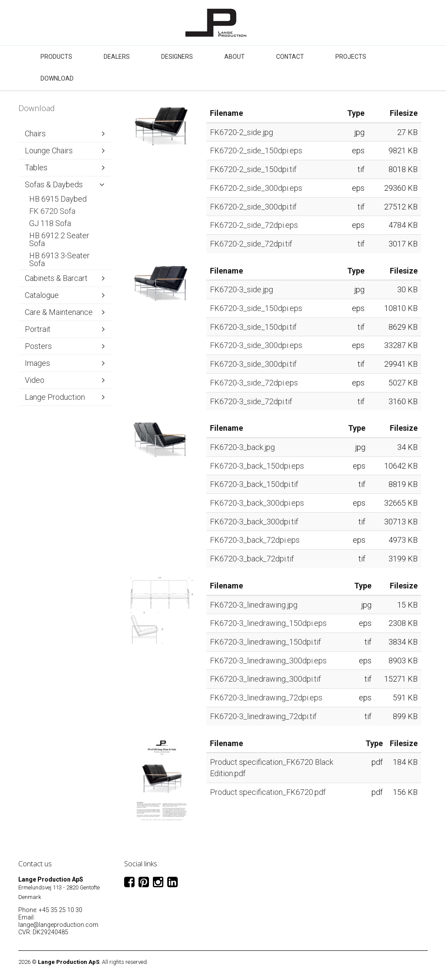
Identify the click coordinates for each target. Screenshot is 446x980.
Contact (290, 57)
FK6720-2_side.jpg (242, 132)
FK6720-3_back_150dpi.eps (257, 466)
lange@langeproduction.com (58, 925)
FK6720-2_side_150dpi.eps (256, 150)
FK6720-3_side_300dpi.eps (256, 345)
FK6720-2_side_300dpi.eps (256, 188)
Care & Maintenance (59, 312)
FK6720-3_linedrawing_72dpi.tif (263, 716)
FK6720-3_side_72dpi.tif (251, 401)
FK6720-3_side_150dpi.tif (253, 327)
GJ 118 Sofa (50, 223)
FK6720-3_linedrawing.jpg (254, 605)
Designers (177, 57)
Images (37, 363)
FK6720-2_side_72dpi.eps (254, 225)
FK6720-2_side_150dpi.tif (253, 169)
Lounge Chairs (49, 150)
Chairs (35, 133)
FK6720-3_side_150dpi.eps (256, 308)
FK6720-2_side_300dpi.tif (253, 207)
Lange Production (55, 397)
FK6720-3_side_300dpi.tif (253, 364)
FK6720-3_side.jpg (242, 289)
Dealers (117, 57)
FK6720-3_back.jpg (242, 447)
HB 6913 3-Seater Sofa (59, 259)
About (235, 57)
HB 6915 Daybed (58, 199)
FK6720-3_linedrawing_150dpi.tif (265, 642)
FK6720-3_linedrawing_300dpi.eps (268, 661)
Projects (351, 57)
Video (35, 380)
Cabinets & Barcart (56, 278)
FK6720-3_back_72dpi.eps (255, 540)
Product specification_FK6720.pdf (268, 792)
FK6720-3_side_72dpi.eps (254, 383)
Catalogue (42, 295)
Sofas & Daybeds (54, 184)
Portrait (38, 329)
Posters (38, 346)
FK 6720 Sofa (52, 211)
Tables (36, 167)
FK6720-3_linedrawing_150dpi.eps (268, 623)
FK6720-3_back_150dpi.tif (254, 484)
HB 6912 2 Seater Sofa (59, 239)
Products (56, 57)
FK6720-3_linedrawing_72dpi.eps (266, 698)
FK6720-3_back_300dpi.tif (254, 522)
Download (57, 78)
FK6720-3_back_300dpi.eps (257, 503)
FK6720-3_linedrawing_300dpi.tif (265, 679)
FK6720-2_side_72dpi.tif (251, 244)
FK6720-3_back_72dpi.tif (252, 559)
